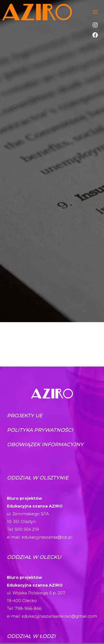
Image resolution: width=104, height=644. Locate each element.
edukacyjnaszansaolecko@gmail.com (59, 616)
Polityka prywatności (40, 430)
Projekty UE (25, 416)
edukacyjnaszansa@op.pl (47, 537)
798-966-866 (28, 608)
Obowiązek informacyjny (45, 445)
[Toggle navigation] (95, 12)
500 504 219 (27, 529)
